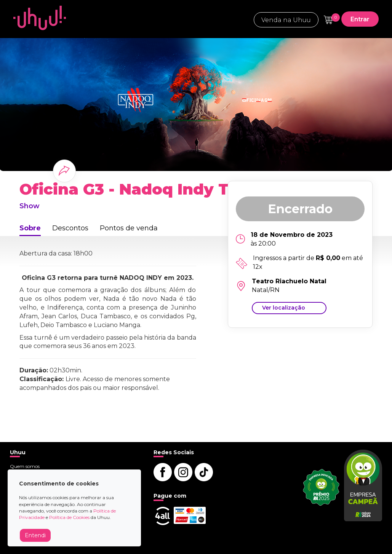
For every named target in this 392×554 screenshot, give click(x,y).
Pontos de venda (129, 228)
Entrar (360, 19)
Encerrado (300, 209)
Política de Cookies (69, 517)
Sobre (30, 228)
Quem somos (25, 466)
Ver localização (284, 308)
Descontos (70, 228)
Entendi (35, 535)
